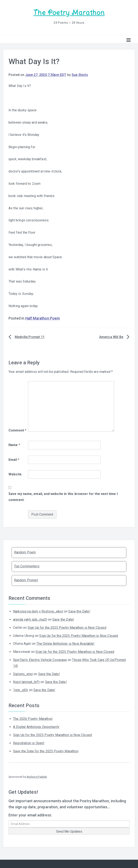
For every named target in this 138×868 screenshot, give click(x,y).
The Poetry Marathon (69, 13)
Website (15, 474)
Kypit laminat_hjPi (26, 682)
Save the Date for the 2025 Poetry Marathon (46, 751)
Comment (17, 430)
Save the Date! (79, 611)
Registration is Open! (29, 743)
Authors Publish (37, 776)
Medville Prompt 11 (30, 337)
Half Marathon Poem (43, 318)
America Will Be (111, 337)
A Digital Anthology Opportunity (36, 727)
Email (14, 459)
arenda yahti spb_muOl (30, 619)
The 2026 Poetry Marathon (33, 719)
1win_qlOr (21, 690)
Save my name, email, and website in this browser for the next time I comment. (63, 497)
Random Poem (25, 552)
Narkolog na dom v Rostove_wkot (38, 611)
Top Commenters (27, 566)
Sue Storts (80, 75)
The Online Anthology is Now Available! (65, 643)
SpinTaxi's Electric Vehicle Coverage (40, 660)
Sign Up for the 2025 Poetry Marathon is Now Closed (67, 627)
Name (14, 445)
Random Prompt (26, 580)
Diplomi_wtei (23, 674)
